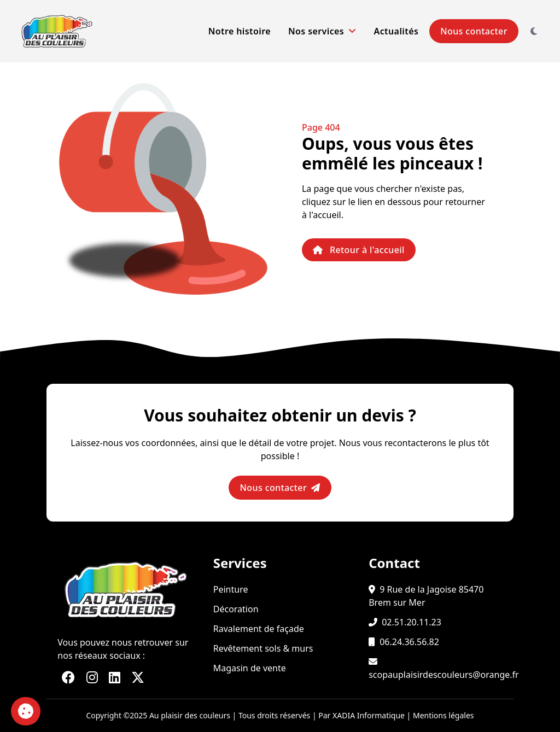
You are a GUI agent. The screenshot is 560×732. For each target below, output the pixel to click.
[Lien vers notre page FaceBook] (68, 677)
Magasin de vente (250, 668)
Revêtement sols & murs (263, 648)
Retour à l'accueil (359, 250)
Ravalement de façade (259, 629)
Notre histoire (240, 31)
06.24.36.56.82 (409, 642)
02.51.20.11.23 (412, 622)
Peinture (231, 589)
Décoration (236, 609)
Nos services (322, 31)
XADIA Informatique (369, 715)
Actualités (396, 31)
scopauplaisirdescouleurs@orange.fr (444, 675)
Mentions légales (444, 715)
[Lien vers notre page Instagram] (92, 677)
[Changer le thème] (534, 31)
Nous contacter (474, 31)
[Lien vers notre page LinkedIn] (115, 677)
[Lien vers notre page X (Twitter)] (138, 677)
